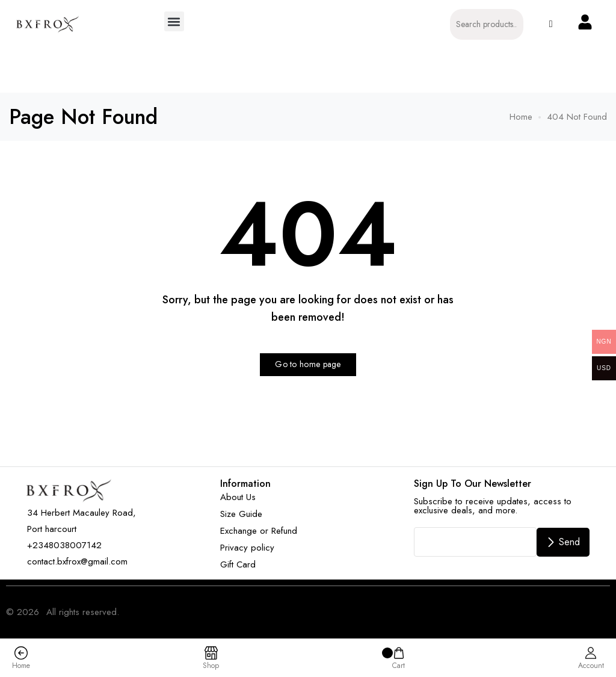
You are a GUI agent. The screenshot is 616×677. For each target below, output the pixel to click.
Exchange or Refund (259, 531)
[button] (174, 21)
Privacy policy (247, 548)
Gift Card (238, 564)
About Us (238, 497)
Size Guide (241, 514)
